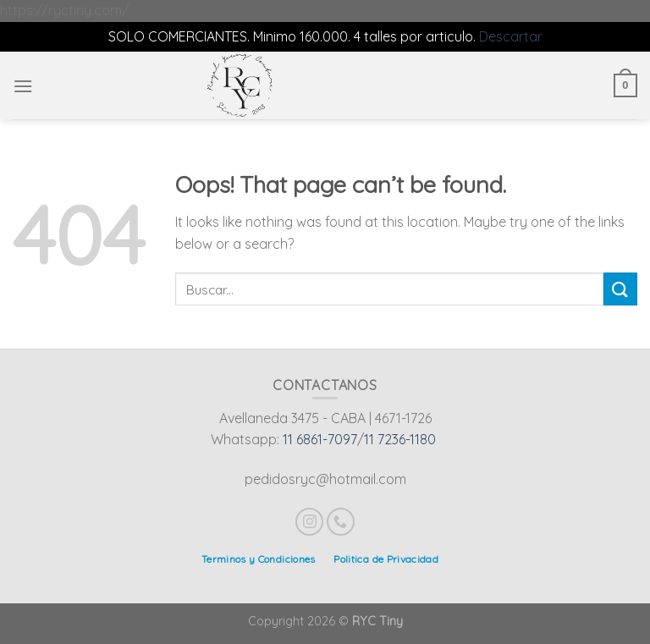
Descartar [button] (511, 36)
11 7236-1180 (400, 439)
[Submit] (620, 289)
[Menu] (23, 86)
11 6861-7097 (320, 439)
